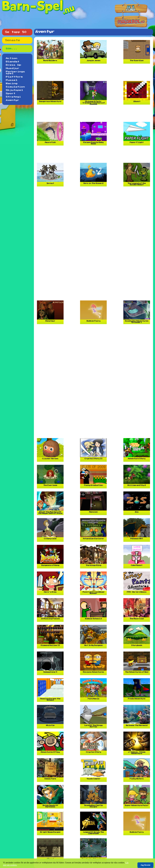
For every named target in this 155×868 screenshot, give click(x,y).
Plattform (14, 77)
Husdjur (13, 68)
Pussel (12, 80)
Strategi (13, 97)
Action (12, 58)
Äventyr (13, 100)
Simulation (15, 87)
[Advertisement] (94, 74)
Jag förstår (145, 865)
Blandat (13, 62)
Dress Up (14, 65)
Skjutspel (15, 90)
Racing (12, 84)
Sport (11, 94)
